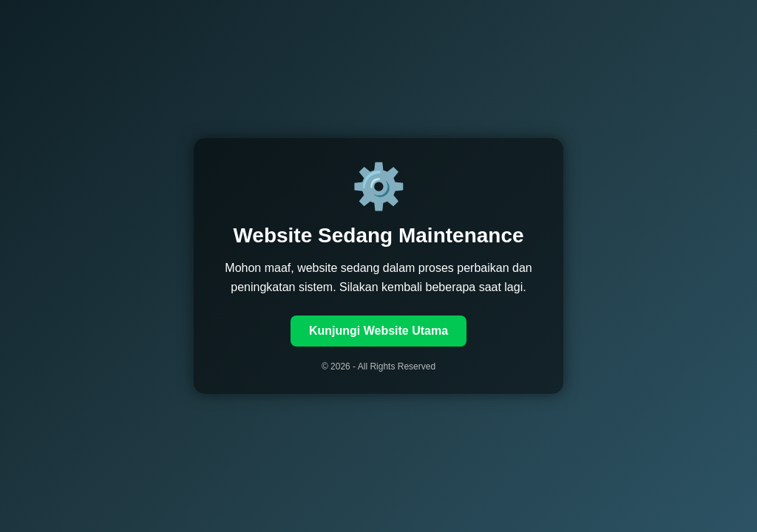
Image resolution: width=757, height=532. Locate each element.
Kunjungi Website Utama (378, 331)
